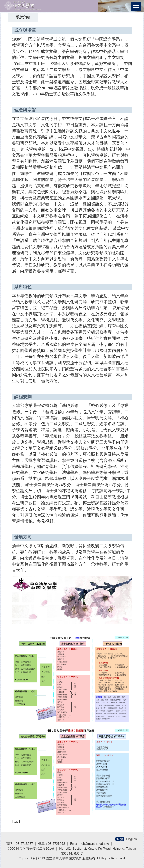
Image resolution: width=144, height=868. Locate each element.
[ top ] (16, 821)
